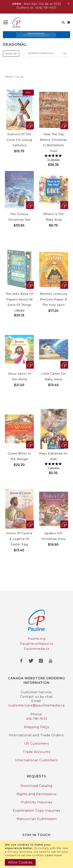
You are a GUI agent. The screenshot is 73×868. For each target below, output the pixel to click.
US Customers (37, 744)
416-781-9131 (37, 719)
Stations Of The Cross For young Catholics (19, 140)
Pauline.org (37, 639)
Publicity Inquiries (37, 802)
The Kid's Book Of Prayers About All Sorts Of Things (19, 299)
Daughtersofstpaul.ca (37, 644)
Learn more (54, 855)
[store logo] (16, 22)
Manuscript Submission (37, 819)
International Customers (36, 760)
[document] (37, 854)
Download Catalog (36, 786)
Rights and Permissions (36, 794)
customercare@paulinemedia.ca (36, 705)
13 (54, 160)
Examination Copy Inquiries (36, 811)
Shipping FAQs (36, 727)
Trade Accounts (36, 752)
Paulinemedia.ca (37, 649)
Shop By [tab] (11, 54)
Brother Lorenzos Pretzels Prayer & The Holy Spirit (54, 299)
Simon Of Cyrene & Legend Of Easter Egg (19, 539)
